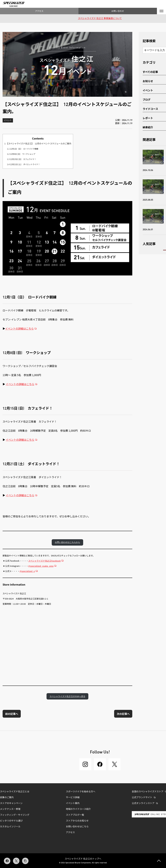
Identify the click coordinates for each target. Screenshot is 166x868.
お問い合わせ (118, 11)
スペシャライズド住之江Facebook (44, 561)
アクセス (39, 11)
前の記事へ (12, 714)
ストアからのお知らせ (77, 821)
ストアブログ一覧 (75, 815)
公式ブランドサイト (142, 798)
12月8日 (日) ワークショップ (21, 154)
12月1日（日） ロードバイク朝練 (23, 149)
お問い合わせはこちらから (67, 542)
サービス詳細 (73, 798)
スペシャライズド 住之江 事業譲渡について (100, 18)
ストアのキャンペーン (11, 803)
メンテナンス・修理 (10, 809)
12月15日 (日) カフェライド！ (22, 159)
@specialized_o (27, 571)
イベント (8, 121)
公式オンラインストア (143, 803)
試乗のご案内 (7, 798)
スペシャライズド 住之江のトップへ (83, 859)
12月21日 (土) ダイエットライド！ (24, 164)
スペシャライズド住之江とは (15, 792)
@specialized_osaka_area (41, 566)
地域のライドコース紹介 (78, 809)
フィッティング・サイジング (15, 815)
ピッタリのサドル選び (11, 821)
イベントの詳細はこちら (19, 328)
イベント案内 (73, 803)
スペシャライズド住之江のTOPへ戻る (67, 696)
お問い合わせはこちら (77, 827)
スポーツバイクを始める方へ (81, 792)
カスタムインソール (10, 827)
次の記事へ (123, 714)
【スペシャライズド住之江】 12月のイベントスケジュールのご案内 (38, 143)
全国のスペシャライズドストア (148, 792)
